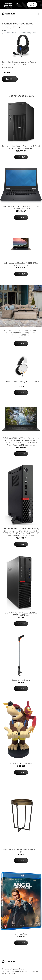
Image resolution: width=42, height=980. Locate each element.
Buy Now (10, 79)
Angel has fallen (21, 934)
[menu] (39, 14)
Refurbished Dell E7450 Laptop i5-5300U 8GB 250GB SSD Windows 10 (21, 208)
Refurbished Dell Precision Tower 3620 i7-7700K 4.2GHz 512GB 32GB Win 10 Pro (21, 147)
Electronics (25, 62)
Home (4, 30)
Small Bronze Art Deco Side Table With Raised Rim (21, 851)
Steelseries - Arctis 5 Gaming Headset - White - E (21, 383)
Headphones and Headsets (15, 64)
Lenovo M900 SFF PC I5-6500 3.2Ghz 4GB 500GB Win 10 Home (21, 614)
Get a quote (32, 4)
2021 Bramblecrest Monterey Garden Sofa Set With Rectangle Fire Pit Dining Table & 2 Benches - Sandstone (21, 333)
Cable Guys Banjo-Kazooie (21, 764)
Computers (16, 62)
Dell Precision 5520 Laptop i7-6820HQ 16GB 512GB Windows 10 (21, 264)
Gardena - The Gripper (21, 680)
